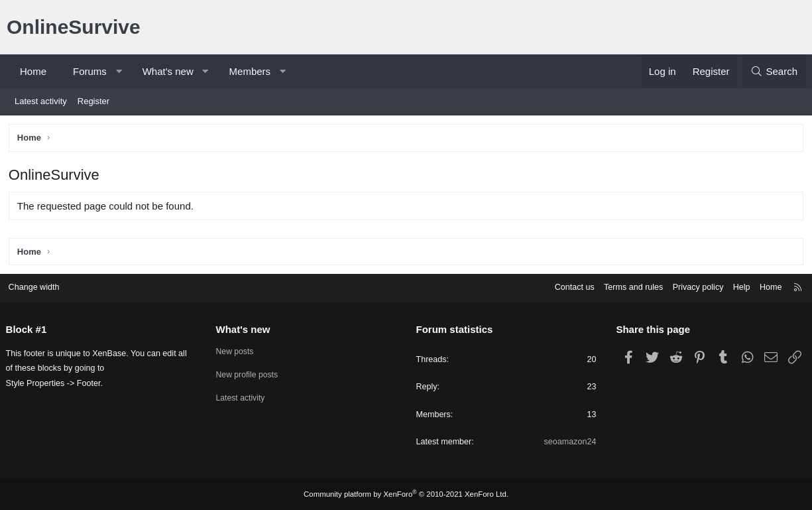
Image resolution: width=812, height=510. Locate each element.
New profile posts (251, 374)
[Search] (774, 71)
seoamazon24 (567, 442)
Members (250, 71)
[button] (118, 71)
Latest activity (41, 101)
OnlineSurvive (74, 27)
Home (33, 71)
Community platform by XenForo (406, 495)
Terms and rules (624, 286)
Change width (39, 286)
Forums (90, 71)
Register (93, 101)
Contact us (563, 286)
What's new (168, 71)
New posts (238, 351)
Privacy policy (691, 286)
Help (736, 286)
